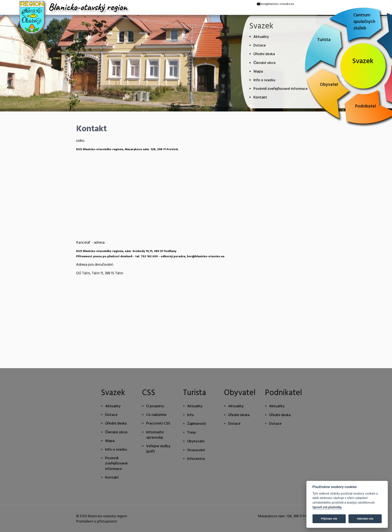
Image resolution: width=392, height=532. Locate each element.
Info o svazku (264, 80)
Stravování (196, 450)
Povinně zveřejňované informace (281, 89)
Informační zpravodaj (155, 435)
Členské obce (265, 63)
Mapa (258, 72)
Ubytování (196, 441)
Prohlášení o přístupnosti (97, 522)
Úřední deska (264, 54)
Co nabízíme (156, 415)
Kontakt (260, 98)
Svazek (363, 61)
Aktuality (261, 37)
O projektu (155, 406)
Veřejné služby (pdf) (158, 449)
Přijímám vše (329, 519)
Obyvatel (329, 85)
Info (191, 415)
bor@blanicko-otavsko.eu (277, 4)
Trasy (191, 433)
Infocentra (196, 459)
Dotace (260, 46)
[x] (3, 3)
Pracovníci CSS (158, 424)
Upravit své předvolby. (327, 507)
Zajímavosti (197, 424)
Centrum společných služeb (364, 22)
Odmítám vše (365, 519)
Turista (324, 40)
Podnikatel (366, 106)
